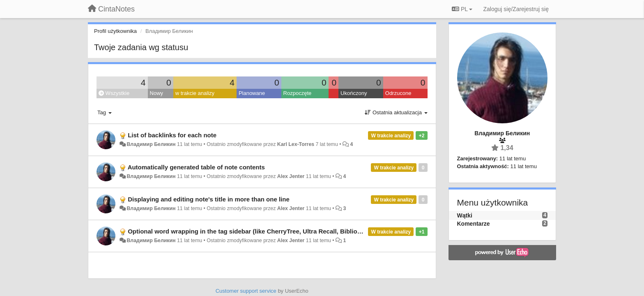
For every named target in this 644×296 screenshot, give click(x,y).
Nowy (157, 93)
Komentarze (474, 224)
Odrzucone (398, 93)
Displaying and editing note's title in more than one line (209, 199)
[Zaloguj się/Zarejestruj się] (516, 9)
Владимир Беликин (151, 144)
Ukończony (354, 93)
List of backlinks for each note (172, 135)
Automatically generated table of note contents (196, 167)
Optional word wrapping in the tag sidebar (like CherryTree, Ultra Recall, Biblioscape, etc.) (259, 231)
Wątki (465, 215)
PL (462, 9)
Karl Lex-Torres (296, 144)
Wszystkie (114, 93)
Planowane (252, 93)
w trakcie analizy (195, 93)
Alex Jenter (291, 176)
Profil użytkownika (115, 31)
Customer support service (246, 291)
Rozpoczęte (298, 93)
